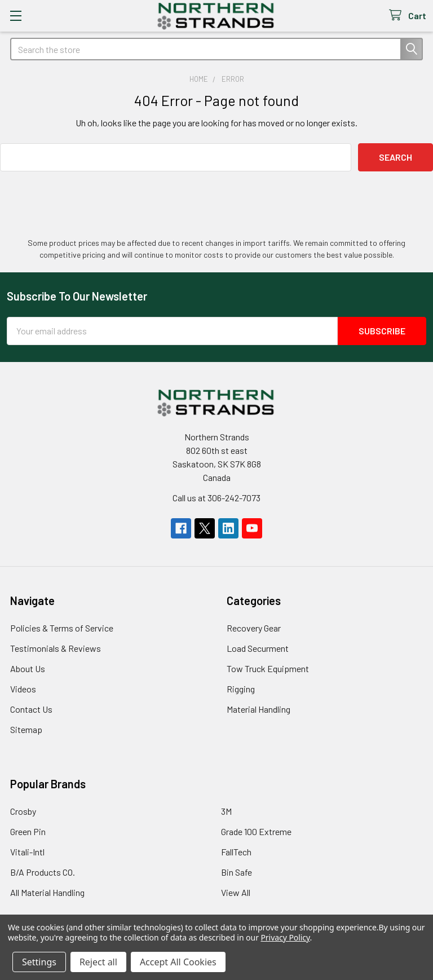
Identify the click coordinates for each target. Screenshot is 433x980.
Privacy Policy (285, 937)
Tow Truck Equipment (268, 668)
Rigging (241, 689)
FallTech (236, 852)
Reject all (98, 962)
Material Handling (259, 709)
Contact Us (31, 709)
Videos (23, 689)
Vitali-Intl (27, 852)
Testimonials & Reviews (56, 648)
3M (226, 811)
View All (236, 892)
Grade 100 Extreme (256, 831)
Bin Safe (237, 872)
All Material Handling (47, 892)
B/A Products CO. (43, 872)
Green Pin (28, 831)
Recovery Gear (254, 628)
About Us (28, 668)
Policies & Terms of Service (62, 628)
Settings (39, 962)
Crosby (23, 811)
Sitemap (26, 729)
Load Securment (258, 648)
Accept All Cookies (178, 962)
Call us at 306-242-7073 (216, 498)
